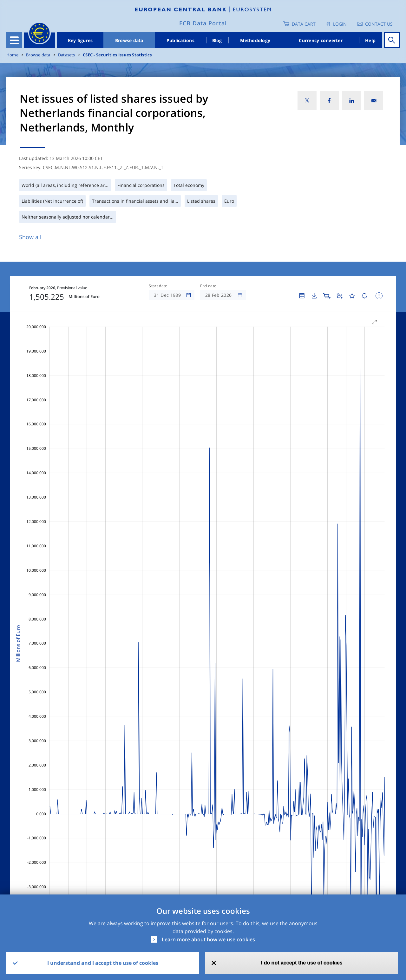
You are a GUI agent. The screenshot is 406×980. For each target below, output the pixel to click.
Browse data (129, 40)
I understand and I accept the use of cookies (103, 963)
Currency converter (321, 40)
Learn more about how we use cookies (208, 939)
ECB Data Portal (203, 23)
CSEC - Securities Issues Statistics (117, 55)
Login (340, 24)
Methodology (255, 40)
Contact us (379, 24)
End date (208, 286)
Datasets (67, 55)
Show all (30, 237)
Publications (180, 40)
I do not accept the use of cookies (302, 963)
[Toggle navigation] (14, 40)
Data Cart (304, 24)
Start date (158, 286)
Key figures (80, 40)
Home (12, 55)
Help (370, 40)
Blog (217, 40)
